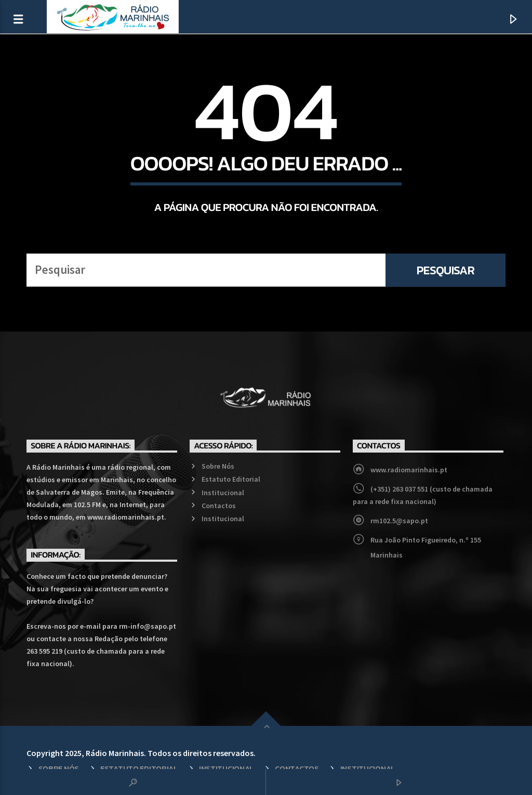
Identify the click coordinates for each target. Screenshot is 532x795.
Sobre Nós (218, 466)
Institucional (223, 493)
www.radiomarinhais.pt (409, 470)
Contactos (219, 506)
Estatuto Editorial (231, 479)
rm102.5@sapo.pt (399, 521)
